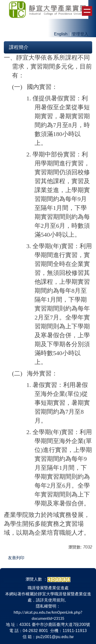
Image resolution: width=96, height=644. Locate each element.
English (61, 34)
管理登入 (80, 34)
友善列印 (16, 558)
